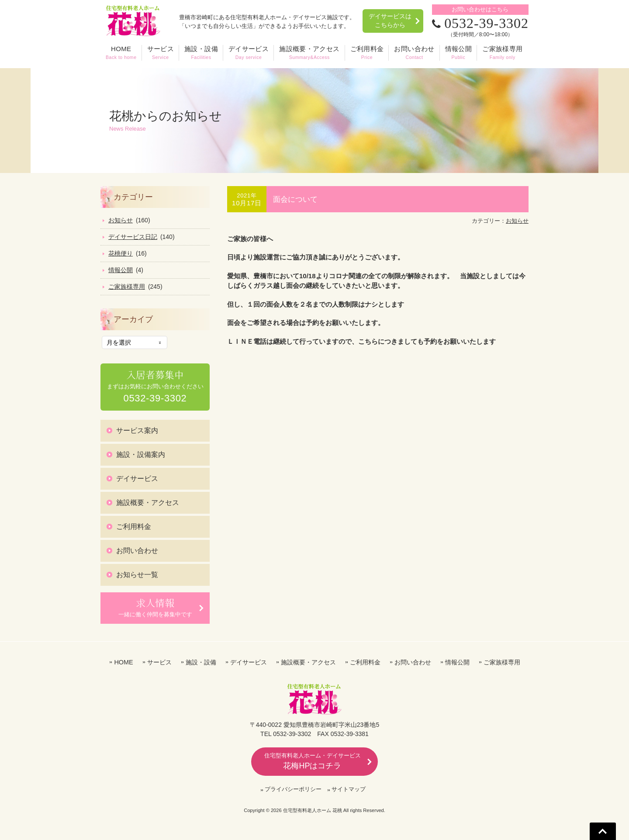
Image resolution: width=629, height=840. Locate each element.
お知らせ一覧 (137, 574)
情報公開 (121, 270)
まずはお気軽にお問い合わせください (155, 386)
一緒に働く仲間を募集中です (155, 607)
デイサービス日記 (133, 237)
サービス (159, 662)
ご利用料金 (134, 526)
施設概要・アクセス (148, 502)
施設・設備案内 (141, 454)
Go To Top (603, 831)
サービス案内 (137, 430)
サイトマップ (349, 789)
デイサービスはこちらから (390, 21)
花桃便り (121, 253)
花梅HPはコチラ (313, 761)
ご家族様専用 (127, 287)
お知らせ (517, 221)
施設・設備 (201, 662)
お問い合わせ (137, 550)
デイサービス (137, 478)
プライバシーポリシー (293, 789)
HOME (123, 662)
